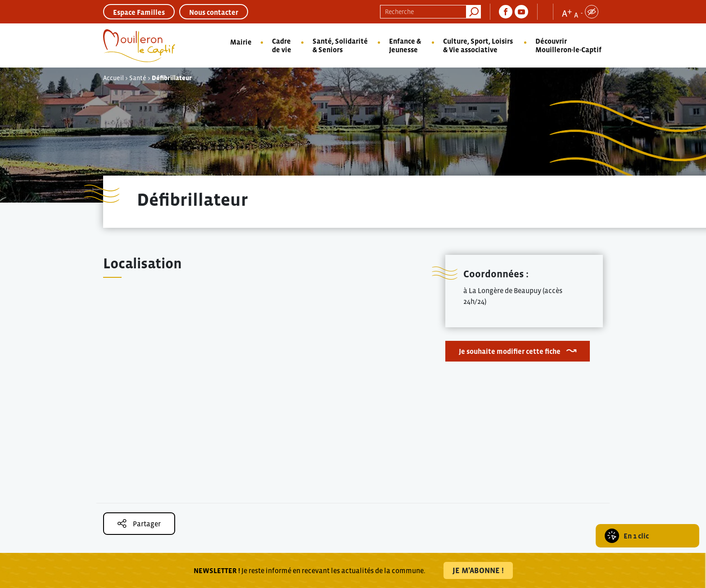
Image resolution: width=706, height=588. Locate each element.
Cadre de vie (282, 45)
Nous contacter (214, 12)
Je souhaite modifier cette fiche (510, 351)
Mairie (241, 42)
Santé (138, 78)
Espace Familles (139, 12)
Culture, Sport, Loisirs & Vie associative (478, 45)
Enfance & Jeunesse (405, 45)
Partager (139, 523)
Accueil (113, 78)
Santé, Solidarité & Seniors (340, 45)
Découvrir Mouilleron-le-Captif (568, 45)
